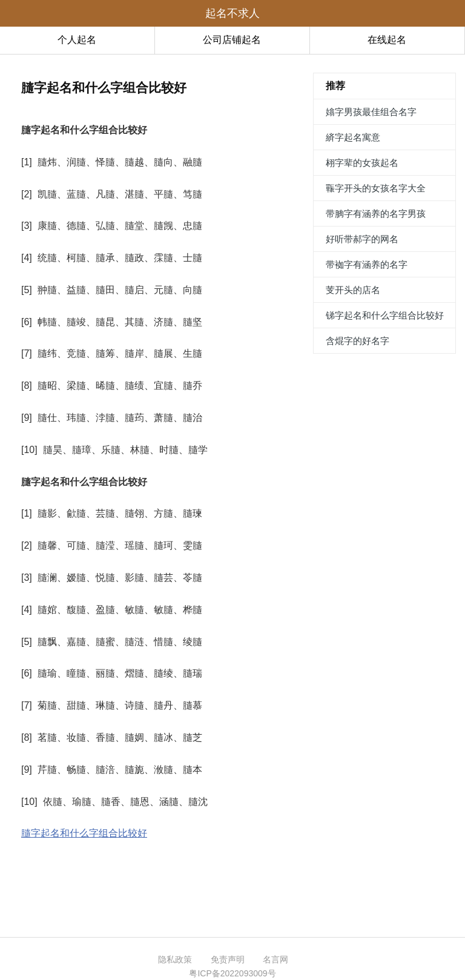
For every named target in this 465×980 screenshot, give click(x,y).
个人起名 (77, 40)
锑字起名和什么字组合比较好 (385, 315)
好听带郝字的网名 (362, 239)
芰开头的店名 (353, 290)
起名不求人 (232, 13)
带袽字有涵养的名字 (367, 264)
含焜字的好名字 (358, 341)
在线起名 (387, 40)
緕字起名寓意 (353, 137)
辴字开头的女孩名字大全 (376, 188)
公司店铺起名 (232, 40)
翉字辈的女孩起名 (362, 163)
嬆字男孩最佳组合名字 (371, 112)
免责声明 (228, 959)
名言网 (275, 959)
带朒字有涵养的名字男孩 (376, 214)
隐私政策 (175, 959)
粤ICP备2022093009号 (232, 973)
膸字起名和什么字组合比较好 (84, 833)
